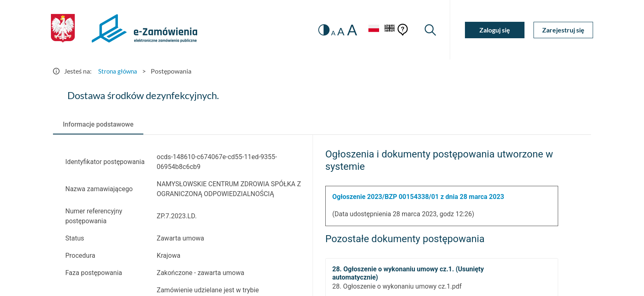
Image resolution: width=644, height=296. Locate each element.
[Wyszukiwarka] (430, 30)
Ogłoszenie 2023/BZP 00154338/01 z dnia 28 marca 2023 (418, 197)
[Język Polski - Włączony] (371, 30)
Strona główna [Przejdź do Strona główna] (119, 71)
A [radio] (331, 33)
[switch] (321, 30)
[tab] (98, 125)
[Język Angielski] (389, 30)
